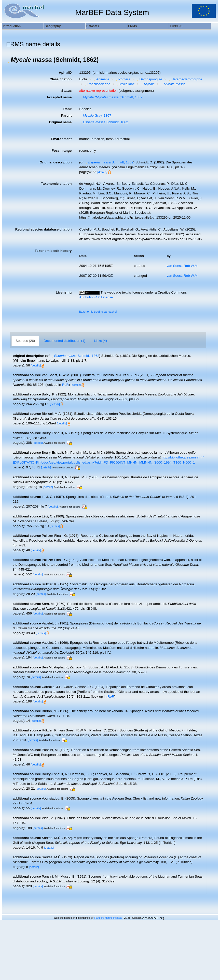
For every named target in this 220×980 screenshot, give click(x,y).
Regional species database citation (43, 229)
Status (67, 91)
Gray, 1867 (95, 116)
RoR (65, 385)
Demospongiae (149, 79)
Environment (61, 139)
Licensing (64, 292)
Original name (60, 122)
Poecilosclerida (97, 84)
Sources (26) (25, 341)
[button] (8, 60)
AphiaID (65, 73)
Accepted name (59, 97)
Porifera (122, 79)
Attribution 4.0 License (96, 297)
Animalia (101, 79)
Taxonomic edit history (53, 251)
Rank (68, 109)
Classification (61, 79)
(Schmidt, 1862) (111, 97)
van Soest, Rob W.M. (182, 266)
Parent (66, 116)
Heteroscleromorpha (185, 79)
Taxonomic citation (56, 184)
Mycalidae (125, 84)
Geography (53, 26)
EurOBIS (176, 26)
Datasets (93, 26)
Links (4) (100, 341)
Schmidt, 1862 (104, 122)
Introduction (12, 26)
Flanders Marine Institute (108, 918)
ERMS (133, 26)
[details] (102, 172)
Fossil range (62, 151)
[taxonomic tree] (90, 312)
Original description (56, 162)
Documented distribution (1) (64, 341)
